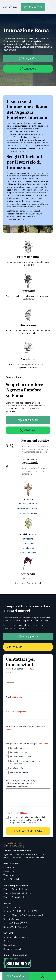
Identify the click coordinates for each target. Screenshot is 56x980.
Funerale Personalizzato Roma (17, 893)
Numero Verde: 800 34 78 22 (17, 927)
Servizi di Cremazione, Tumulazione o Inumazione (26, 762)
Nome (8, 672)
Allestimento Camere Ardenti (28, 583)
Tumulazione (28, 548)
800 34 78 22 (35, 7)
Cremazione (28, 543)
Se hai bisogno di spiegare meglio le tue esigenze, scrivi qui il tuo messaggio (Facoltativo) (22, 783)
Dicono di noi (9, 945)
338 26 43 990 (15, 646)
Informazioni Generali (20, 772)
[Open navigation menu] (49, 7)
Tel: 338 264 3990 (11, 919)
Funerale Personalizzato (28, 508)
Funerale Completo (28, 504)
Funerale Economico (28, 513)
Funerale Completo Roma (15, 889)
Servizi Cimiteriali (28, 553)
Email (14, 697)
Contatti (7, 941)
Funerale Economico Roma (16, 897)
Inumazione (28, 539)
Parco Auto (28, 578)
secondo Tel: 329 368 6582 (16, 923)
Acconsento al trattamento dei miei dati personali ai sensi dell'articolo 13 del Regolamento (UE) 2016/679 (27, 820)
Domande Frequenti (12, 949)
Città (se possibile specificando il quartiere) (26, 728)
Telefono (16, 712)
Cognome (10, 683)
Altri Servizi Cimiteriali (20, 768)
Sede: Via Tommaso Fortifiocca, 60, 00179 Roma (25, 915)
